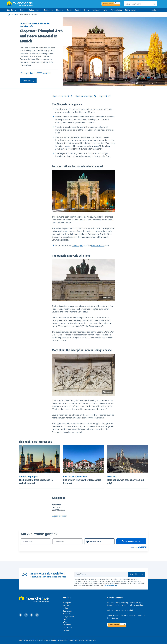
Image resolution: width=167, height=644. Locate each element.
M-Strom (67, 614)
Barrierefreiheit (127, 610)
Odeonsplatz (78, 246)
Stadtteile (67, 625)
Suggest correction (60, 516)
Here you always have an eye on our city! (126, 482)
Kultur (66, 608)
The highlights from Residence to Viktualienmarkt (36, 482)
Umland (66, 630)
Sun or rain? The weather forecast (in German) (82, 482)
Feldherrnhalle (98, 246)
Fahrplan (67, 605)
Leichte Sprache (114, 610)
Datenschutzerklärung (110, 585)
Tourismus (67, 611)
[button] (12, 10)
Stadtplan (67, 603)
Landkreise (67, 628)
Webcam (67, 622)
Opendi (115, 618)
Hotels (66, 619)
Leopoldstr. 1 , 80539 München (36, 73)
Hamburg (141, 615)
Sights (16, 14)
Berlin (134, 615)
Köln (109, 618)
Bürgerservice (69, 616)
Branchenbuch (111, 3)
